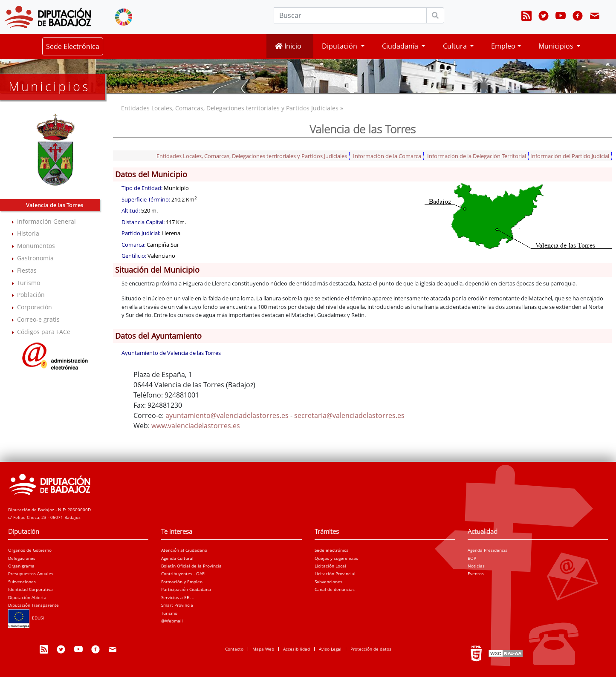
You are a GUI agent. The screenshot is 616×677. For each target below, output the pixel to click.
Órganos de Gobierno (30, 550)
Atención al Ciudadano (184, 550)
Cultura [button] (456, 46)
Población (31, 295)
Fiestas (27, 270)
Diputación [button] (340, 46)
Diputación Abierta (27, 597)
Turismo (29, 283)
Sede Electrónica (73, 46)
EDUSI (26, 618)
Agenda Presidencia (488, 550)
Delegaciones (22, 558)
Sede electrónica (332, 550)
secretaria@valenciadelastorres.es (349, 415)
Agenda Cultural (177, 558)
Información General (46, 221)
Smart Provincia (177, 605)
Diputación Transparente (33, 605)
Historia (28, 233)
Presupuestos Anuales (31, 573)
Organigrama (21, 566)
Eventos (476, 573)
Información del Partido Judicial (570, 156)
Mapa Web (263, 649)
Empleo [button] (503, 46)
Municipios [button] (557, 46)
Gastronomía (35, 258)
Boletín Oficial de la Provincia (191, 566)
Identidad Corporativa (30, 589)
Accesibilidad (296, 649)
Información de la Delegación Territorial (477, 156)
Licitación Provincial (335, 573)
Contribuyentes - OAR (183, 573)
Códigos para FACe (44, 332)
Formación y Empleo (182, 582)
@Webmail (172, 621)
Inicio (288, 46)
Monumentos (36, 246)
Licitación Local (330, 566)
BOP (472, 558)
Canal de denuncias (335, 589)
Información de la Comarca (387, 156)
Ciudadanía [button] (401, 46)
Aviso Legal (330, 649)
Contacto (234, 649)
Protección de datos (371, 649)
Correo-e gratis (38, 319)
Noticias (476, 566)
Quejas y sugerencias (336, 558)
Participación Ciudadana (186, 589)
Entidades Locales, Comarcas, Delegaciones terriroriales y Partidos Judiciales (252, 156)
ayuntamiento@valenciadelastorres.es (227, 415)
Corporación (35, 307)
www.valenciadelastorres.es (196, 426)
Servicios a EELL (177, 597)
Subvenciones (22, 582)
